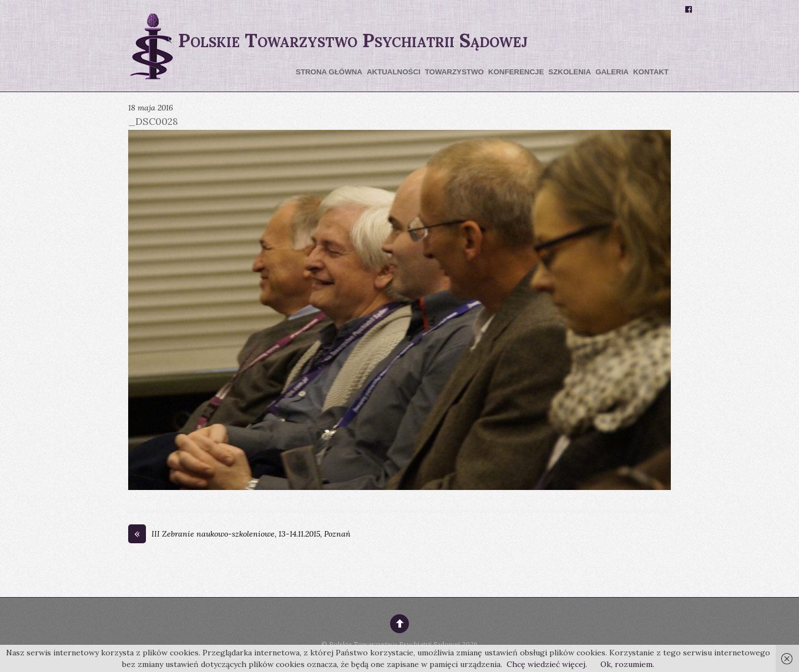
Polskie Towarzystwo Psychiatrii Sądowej (395, 644)
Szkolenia (570, 72)
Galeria (612, 72)
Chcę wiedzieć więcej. (547, 664)
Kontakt (651, 72)
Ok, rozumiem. (627, 664)
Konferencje (516, 72)
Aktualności (394, 72)
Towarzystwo (454, 72)
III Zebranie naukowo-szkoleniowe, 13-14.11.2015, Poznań (239, 534)
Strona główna (329, 72)
